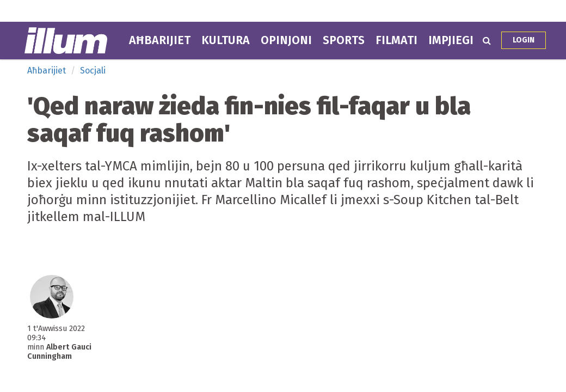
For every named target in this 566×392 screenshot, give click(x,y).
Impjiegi (451, 40)
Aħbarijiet (160, 40)
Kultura (226, 40)
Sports (344, 40)
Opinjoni (286, 40)
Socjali (93, 71)
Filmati (396, 40)
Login (524, 40)
